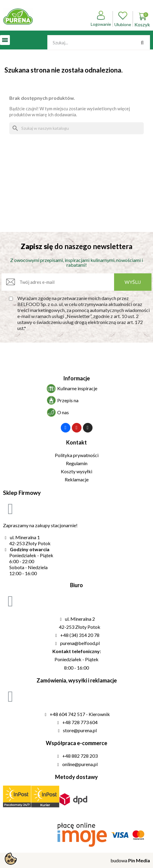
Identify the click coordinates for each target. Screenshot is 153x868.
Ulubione (123, 19)
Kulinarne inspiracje (77, 388)
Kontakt (76, 442)
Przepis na (68, 400)
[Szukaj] (76, 128)
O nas (63, 412)
